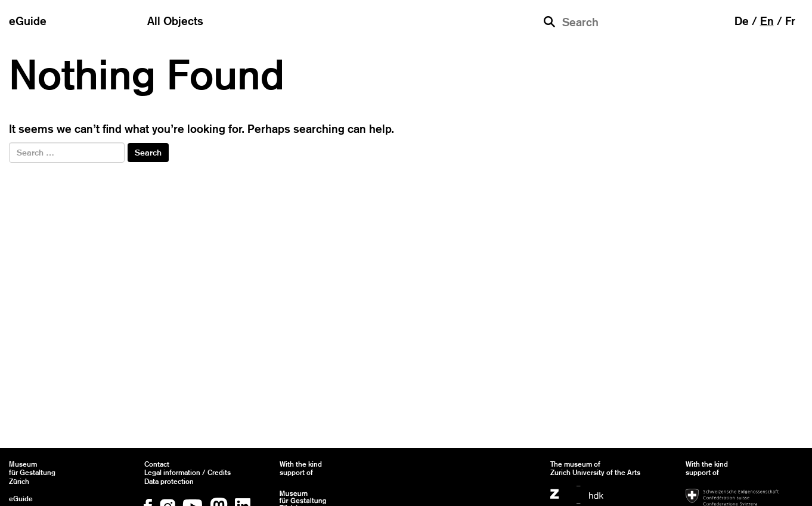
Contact (157, 464)
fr (790, 21)
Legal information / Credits (187, 473)
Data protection (169, 482)
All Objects (175, 21)
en (767, 21)
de (742, 21)
